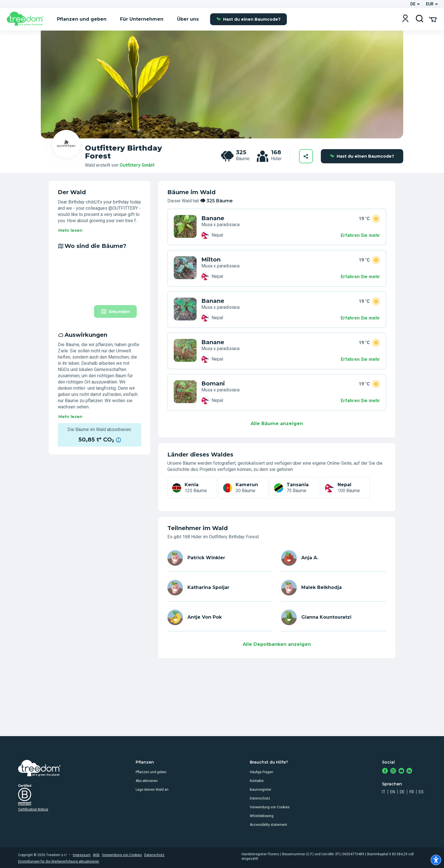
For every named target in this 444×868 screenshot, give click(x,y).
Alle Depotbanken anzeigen (277, 644)
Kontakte (257, 781)
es (421, 792)
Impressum (82, 855)
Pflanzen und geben (151, 772)
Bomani (213, 383)
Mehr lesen (70, 230)
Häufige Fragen (262, 772)
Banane (213, 218)
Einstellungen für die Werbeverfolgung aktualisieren (59, 861)
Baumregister (261, 790)
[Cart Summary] (433, 19)
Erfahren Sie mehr (360, 235)
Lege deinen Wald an (152, 790)
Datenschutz (260, 798)
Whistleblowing (262, 816)
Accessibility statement (268, 825)
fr (412, 792)
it (384, 792)
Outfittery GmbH (137, 165)
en (393, 792)
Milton (211, 260)
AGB (96, 855)
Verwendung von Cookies (270, 807)
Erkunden (115, 311)
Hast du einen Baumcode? (248, 19)
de (402, 792)
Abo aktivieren (147, 781)
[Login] (405, 19)
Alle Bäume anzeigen (277, 424)
